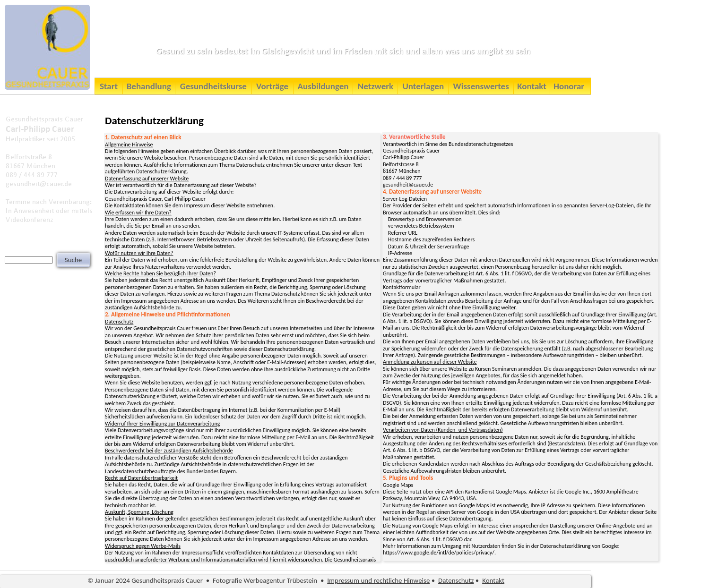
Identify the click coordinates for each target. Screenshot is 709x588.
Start (109, 86)
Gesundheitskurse (213, 86)
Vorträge (272, 86)
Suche (73, 260)
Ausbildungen (323, 86)
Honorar (569, 86)
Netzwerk (376, 86)
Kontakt (532, 86)
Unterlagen (423, 86)
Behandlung (149, 86)
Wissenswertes (481, 86)
